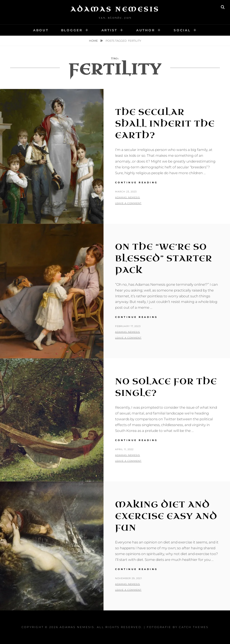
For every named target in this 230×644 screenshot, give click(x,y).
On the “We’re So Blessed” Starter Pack (164, 259)
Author (146, 30)
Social (182, 30)
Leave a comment (128, 203)
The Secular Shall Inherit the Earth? (165, 124)
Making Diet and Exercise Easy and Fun (166, 516)
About (41, 30)
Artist (110, 30)
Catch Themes (194, 627)
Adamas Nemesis (115, 9)
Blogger (72, 30)
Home (94, 41)
